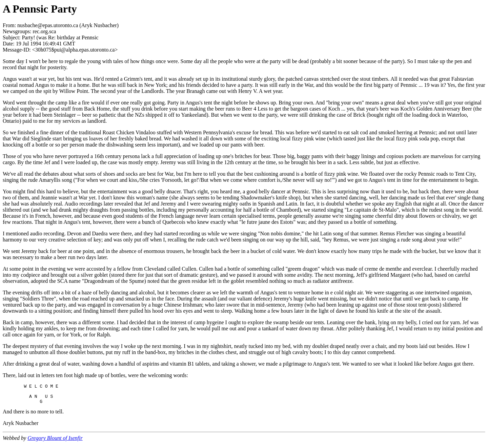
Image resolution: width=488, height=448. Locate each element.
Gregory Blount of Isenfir (55, 442)
